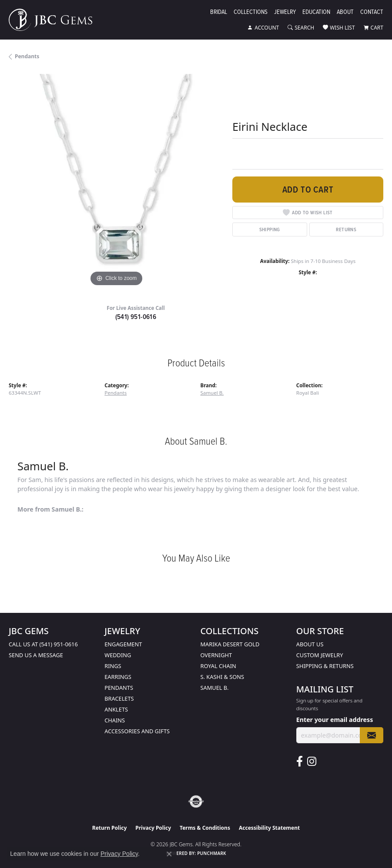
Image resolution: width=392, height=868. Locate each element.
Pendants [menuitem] (119, 688)
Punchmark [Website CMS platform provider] (212, 853)
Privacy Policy (153, 828)
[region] (116, 181)
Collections (251, 13)
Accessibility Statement (269, 828)
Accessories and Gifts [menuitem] (137, 731)
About (345, 13)
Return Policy (110, 828)
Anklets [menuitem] (116, 709)
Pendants (27, 56)
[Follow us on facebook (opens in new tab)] (300, 762)
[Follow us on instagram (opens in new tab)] (312, 762)
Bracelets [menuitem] (119, 698)
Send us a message (36, 655)
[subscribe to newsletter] (372, 735)
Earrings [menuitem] (118, 677)
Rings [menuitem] (113, 666)
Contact (372, 13)
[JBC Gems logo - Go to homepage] (55, 20)
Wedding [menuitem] (118, 655)
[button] (263, 28)
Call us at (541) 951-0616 (43, 644)
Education (316, 13)
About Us (310, 644)
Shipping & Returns (325, 666)
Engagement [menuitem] (123, 644)
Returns (346, 229)
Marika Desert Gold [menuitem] (230, 644)
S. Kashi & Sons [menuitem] (223, 677)
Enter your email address (335, 720)
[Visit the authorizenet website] (196, 801)
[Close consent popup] (169, 854)
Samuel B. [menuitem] (215, 688)
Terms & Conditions (205, 828)
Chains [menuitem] (115, 720)
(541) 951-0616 (136, 317)
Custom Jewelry (320, 655)
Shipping (270, 229)
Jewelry (285, 13)
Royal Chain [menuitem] (218, 666)
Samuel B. (212, 393)
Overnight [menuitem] (216, 655)
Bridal (219, 13)
